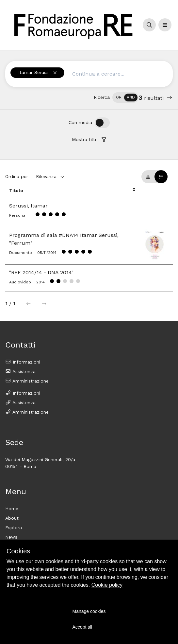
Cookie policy (107, 585)
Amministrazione (27, 381)
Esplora (14, 528)
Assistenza (20, 371)
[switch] (125, 98)
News (11, 537)
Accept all (82, 627)
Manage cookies (89, 611)
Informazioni (23, 362)
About (12, 518)
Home (12, 509)
